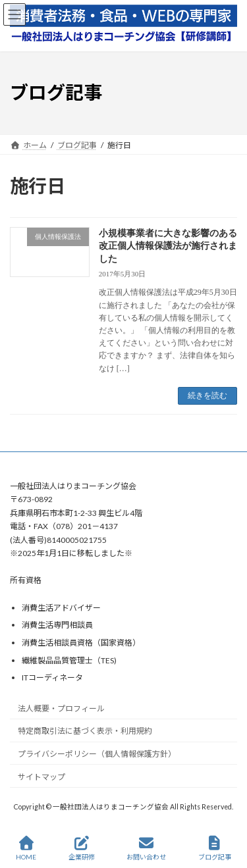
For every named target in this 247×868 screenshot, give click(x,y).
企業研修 (82, 848)
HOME (26, 848)
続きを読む (207, 396)
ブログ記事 (215, 848)
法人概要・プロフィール (61, 708)
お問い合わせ (146, 848)
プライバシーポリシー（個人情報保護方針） (97, 754)
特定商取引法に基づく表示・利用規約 (85, 731)
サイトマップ (41, 777)
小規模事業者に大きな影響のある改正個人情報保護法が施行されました (168, 246)
